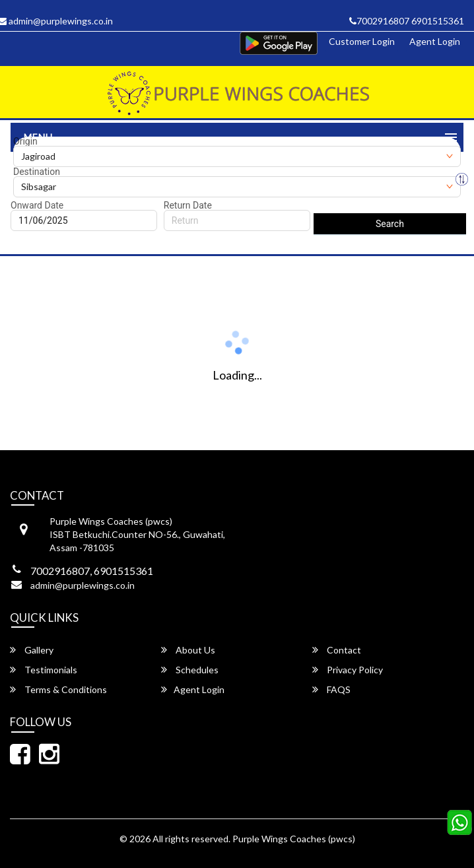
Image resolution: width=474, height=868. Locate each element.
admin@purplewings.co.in (83, 585)
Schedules (190, 670)
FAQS (331, 689)
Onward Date (37, 205)
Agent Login (435, 41)
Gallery (32, 650)
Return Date (188, 205)
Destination (37, 172)
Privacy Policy (348, 670)
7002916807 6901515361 (407, 21)
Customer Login (362, 41)
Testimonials (44, 670)
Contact (337, 650)
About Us (188, 650)
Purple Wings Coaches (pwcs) (294, 839)
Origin (25, 141)
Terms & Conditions (58, 689)
